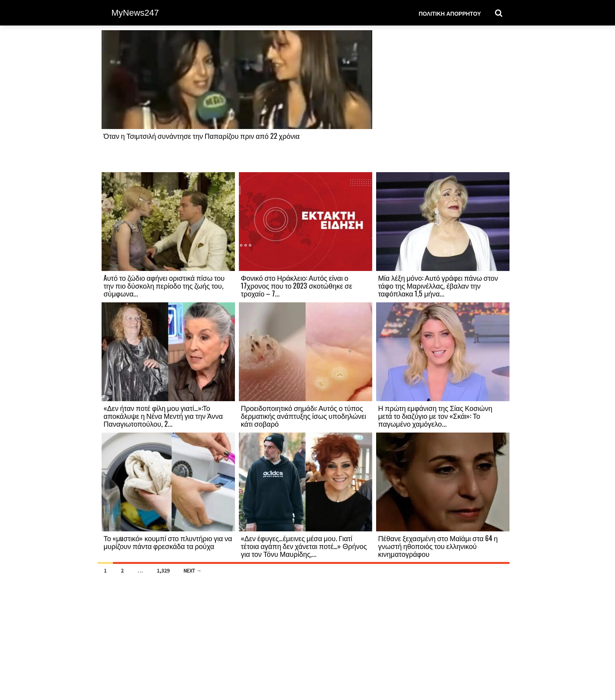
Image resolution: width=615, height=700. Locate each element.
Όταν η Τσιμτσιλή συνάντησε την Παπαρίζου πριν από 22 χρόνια (202, 136)
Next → (193, 571)
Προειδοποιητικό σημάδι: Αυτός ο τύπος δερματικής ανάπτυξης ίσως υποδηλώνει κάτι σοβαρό (303, 416)
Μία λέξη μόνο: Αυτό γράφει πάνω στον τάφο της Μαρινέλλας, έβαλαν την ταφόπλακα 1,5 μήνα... (438, 285)
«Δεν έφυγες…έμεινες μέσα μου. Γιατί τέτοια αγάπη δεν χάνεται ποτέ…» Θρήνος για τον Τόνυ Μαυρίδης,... (304, 546)
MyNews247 (135, 13)
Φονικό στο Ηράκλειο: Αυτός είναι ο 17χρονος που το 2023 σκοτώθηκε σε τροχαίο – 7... (297, 285)
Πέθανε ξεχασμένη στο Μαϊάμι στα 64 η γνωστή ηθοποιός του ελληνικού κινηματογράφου (438, 546)
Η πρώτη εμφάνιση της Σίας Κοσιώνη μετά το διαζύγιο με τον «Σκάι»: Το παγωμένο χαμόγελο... (435, 416)
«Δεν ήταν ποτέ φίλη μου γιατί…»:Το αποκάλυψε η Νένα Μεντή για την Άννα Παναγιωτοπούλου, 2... (163, 416)
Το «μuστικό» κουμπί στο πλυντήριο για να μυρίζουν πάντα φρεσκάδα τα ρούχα (168, 542)
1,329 (163, 571)
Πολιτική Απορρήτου (450, 13)
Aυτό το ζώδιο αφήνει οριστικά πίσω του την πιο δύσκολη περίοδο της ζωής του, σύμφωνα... (164, 285)
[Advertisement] (443, 101)
